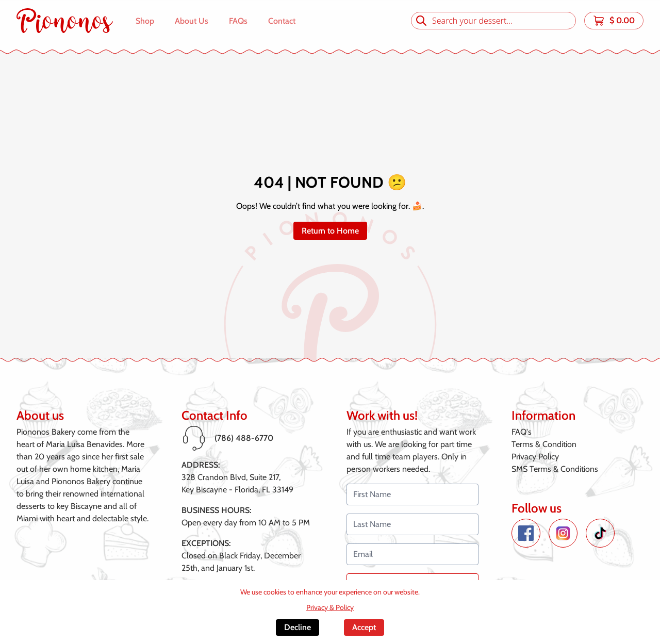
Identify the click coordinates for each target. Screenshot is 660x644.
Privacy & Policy (330, 607)
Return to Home (330, 231)
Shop (145, 21)
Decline (298, 627)
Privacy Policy (535, 457)
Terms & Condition (544, 444)
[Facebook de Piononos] (526, 533)
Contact (282, 21)
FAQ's (522, 432)
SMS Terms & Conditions (555, 469)
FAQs (238, 21)
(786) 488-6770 (244, 438)
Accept (364, 627)
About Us (192, 21)
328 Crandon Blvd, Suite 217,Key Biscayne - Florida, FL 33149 (237, 483)
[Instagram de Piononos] (563, 533)
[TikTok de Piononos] (600, 533)
